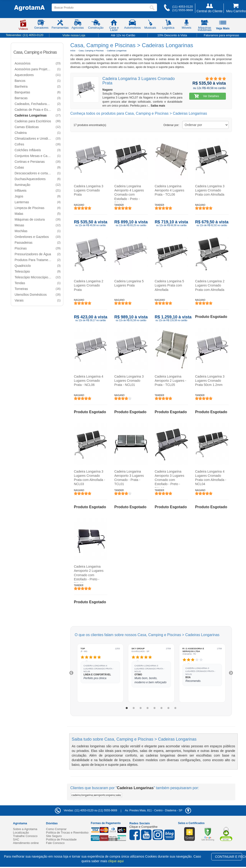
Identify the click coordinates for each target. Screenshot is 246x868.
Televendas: (25, 35)
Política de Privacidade (61, 839)
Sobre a (25, 829)
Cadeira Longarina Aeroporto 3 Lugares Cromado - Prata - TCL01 (129, 478)
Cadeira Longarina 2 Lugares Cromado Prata (89, 286)
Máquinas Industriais (205, 26)
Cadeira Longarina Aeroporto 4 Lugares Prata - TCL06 (169, 190)
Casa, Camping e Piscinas (35, 52)
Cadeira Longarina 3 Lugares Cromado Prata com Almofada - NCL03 (90, 478)
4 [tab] (148, 708)
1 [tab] (127, 708)
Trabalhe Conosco (25, 836)
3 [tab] (141, 708)
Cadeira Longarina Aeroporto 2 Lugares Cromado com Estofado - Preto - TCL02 (89, 574)
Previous (71, 673)
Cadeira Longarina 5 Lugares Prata (129, 283)
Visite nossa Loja (74, 35)
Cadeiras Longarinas (117, 51)
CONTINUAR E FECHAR (228, 857)
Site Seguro (54, 836)
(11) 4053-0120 (182, 7)
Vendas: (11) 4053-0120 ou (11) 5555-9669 (86, 810)
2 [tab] (134, 708)
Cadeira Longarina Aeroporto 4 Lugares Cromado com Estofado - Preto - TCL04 (129, 193)
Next (231, 673)
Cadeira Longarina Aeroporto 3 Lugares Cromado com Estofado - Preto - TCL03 (169, 479)
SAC (16, 839)
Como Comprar (56, 829)
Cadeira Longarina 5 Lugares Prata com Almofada (169, 286)
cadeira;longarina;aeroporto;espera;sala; (96, 795)
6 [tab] (161, 708)
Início (73, 51)
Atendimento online (26, 843)
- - (158, 810)
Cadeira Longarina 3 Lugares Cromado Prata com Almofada (210, 190)
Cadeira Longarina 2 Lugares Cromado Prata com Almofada (210, 286)
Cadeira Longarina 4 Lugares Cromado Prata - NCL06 (89, 381)
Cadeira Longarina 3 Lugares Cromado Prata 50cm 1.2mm (210, 381)
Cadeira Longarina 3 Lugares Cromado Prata (89, 190)
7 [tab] (168, 708)
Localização (21, 833)
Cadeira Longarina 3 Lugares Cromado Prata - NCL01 (129, 381)
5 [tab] (155, 708)
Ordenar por (171, 125)
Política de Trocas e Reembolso (67, 833)
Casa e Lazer (114, 26)
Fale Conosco (55, 843)
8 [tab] (175, 708)
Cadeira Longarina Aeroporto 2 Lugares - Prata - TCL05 (170, 381)
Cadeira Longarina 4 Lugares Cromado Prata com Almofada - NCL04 (211, 478)
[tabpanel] (100, 673)
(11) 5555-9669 (182, 10)
